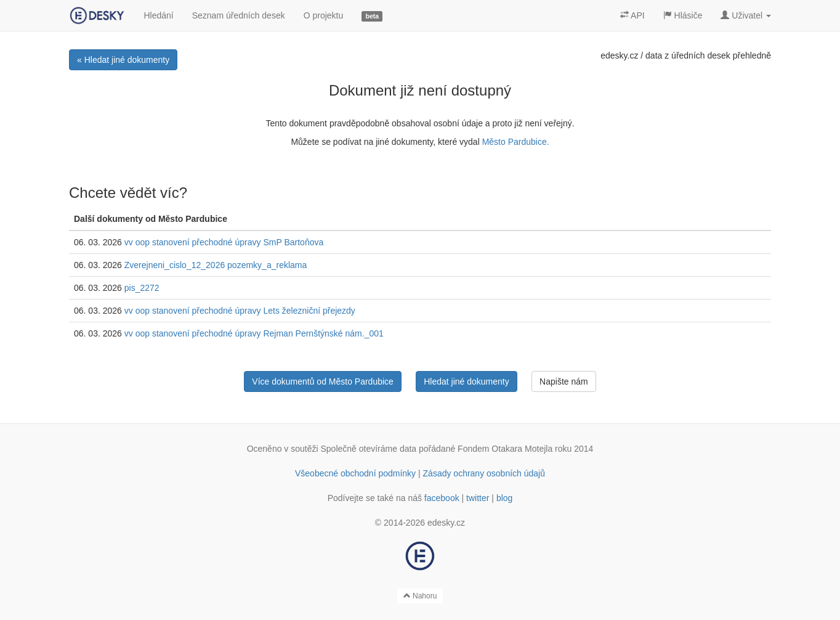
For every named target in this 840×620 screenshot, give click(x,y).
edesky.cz (619, 55)
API (632, 15)
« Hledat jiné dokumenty (123, 60)
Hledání (158, 15)
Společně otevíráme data (369, 449)
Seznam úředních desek (239, 15)
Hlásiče (683, 15)
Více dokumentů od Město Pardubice (323, 381)
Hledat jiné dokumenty (466, 381)
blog (504, 498)
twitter (478, 498)
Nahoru (420, 596)
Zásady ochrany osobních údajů (484, 473)
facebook (442, 498)
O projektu (324, 15)
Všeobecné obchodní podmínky (355, 473)
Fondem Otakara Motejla (505, 449)
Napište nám (564, 381)
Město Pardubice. (516, 142)
